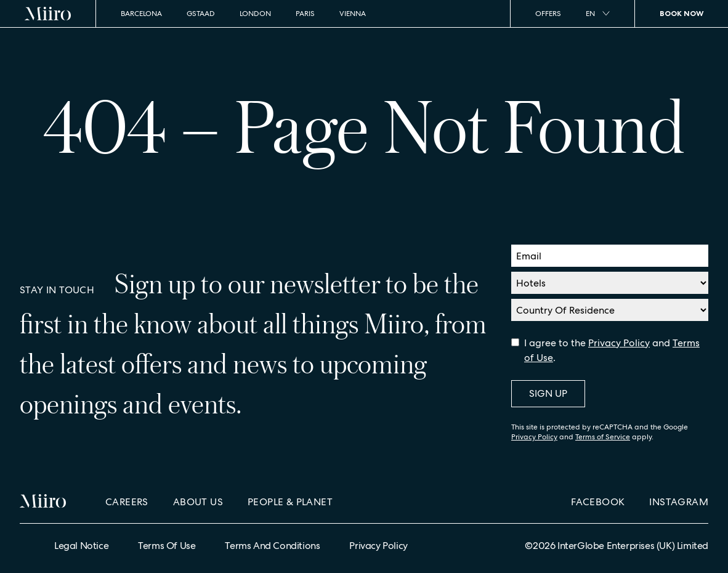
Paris (305, 14)
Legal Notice (81, 546)
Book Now (681, 13)
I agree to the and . (612, 350)
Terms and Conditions (272, 546)
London (255, 14)
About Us (198, 502)
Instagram (679, 502)
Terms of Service (603, 437)
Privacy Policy (619, 343)
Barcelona (141, 14)
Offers (548, 14)
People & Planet (290, 502)
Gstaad (201, 14)
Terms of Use (167, 546)
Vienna (353, 14)
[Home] (48, 14)
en (598, 14)
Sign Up (548, 393)
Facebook (598, 502)
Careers (127, 502)
